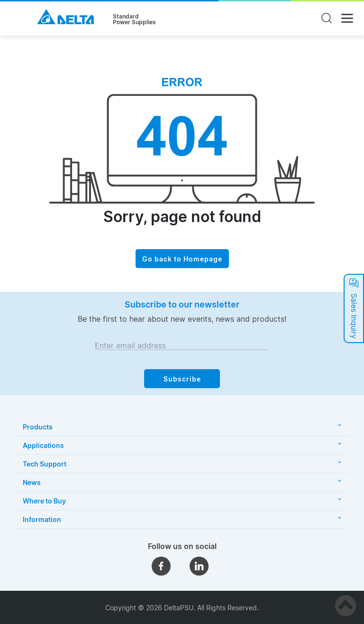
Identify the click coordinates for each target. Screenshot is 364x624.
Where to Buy (182, 501)
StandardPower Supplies (134, 19)
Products (182, 427)
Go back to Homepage (182, 259)
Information (182, 519)
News (182, 482)
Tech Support (182, 464)
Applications (182, 445)
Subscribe (182, 379)
